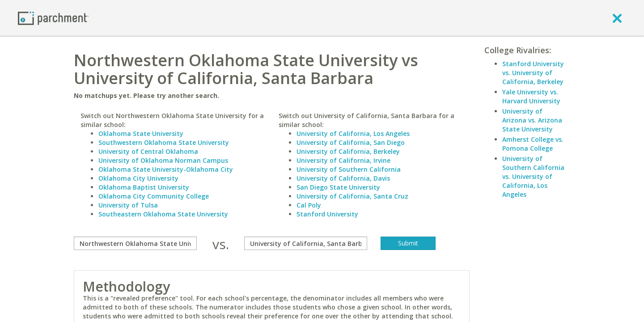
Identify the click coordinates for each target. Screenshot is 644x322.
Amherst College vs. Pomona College (533, 144)
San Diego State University (338, 187)
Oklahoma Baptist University (144, 187)
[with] (306, 243)
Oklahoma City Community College (154, 196)
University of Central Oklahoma (148, 151)
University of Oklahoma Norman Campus (163, 160)
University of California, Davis (343, 178)
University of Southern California (349, 169)
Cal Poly (309, 205)
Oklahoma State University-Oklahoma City (166, 169)
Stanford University (327, 214)
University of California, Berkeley (348, 151)
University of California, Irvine (343, 160)
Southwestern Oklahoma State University (164, 142)
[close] (617, 18)
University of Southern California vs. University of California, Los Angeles (533, 176)
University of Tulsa (128, 205)
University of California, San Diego (351, 142)
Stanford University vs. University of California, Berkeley (533, 73)
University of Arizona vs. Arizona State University (532, 120)
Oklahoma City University (138, 178)
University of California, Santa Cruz (352, 196)
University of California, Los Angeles (353, 133)
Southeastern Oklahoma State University (163, 214)
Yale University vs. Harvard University (531, 96)
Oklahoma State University (141, 133)
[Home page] (53, 18)
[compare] (135, 243)
